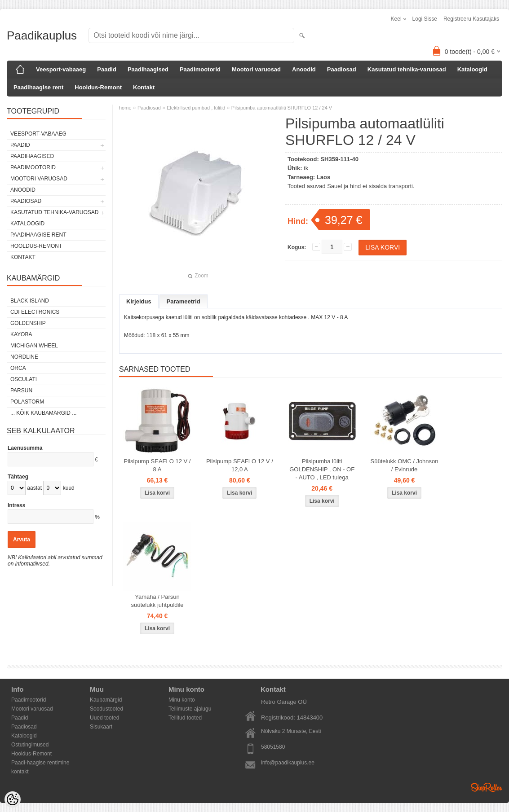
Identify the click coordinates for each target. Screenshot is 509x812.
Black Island (30, 301)
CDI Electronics (35, 312)
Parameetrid (184, 301)
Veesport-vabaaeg (61, 69)
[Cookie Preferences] (13, 799)
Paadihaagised (148, 69)
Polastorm (27, 402)
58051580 (273, 747)
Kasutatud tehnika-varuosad (407, 69)
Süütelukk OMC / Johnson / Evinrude (405, 465)
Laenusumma (25, 448)
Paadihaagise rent (38, 87)
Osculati (24, 379)
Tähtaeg (18, 477)
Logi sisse (425, 19)
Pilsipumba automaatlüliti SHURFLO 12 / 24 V (282, 108)
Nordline (24, 357)
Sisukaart (101, 727)
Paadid (107, 69)
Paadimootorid (200, 69)
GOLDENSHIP (28, 323)
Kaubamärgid (106, 700)
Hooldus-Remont (98, 87)
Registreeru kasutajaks (471, 19)
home (125, 108)
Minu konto (182, 700)
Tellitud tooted (185, 718)
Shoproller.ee (487, 787)
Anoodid (304, 69)
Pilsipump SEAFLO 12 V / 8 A (157, 465)
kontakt (20, 772)
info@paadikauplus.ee (288, 763)
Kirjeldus (139, 301)
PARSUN (21, 391)
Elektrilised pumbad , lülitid (196, 108)
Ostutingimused (30, 745)
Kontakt (144, 87)
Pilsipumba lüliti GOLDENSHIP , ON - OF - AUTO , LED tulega (322, 469)
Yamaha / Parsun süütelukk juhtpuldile (157, 601)
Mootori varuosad (256, 69)
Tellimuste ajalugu (190, 709)
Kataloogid (472, 69)
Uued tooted (104, 718)
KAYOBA (21, 334)
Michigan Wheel (34, 346)
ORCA (18, 368)
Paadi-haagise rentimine (40, 763)
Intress (16, 505)
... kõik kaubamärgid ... (43, 413)
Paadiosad (342, 69)
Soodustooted (106, 709)
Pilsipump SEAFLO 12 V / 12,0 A (240, 465)
